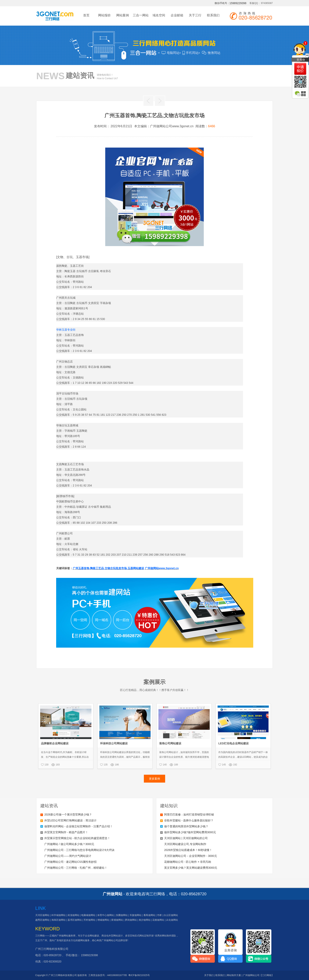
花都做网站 (158, 920)
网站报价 (104, 15)
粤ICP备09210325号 (139, 975)
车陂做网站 (136, 915)
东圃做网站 (122, 915)
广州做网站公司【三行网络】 (258, 975)
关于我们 (209, 975)
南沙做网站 (145, 920)
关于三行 (195, 15)
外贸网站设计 (116, 936)
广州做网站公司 (110, 940)
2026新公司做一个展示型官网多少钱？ (68, 814)
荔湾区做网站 (75, 920)
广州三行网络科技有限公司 (52, 949)
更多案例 (154, 779)
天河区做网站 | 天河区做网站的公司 (186, 838)
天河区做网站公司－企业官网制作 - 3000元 (191, 856)
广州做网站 (62, 936)
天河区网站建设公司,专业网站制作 (185, 844)
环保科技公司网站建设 (114, 743)
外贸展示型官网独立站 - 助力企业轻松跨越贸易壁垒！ (77, 838)
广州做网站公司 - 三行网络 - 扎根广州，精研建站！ (76, 868)
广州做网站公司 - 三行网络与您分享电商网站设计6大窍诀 (79, 850)
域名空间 (159, 15)
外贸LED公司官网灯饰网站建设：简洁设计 (70, 820)
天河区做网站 (42, 915)
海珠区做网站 (59, 920)
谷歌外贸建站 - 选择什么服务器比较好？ (189, 820)
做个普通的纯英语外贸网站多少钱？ (186, 826)
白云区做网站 (171, 915)
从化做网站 (172, 920)
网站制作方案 (234, 975)
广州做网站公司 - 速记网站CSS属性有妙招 (70, 862)
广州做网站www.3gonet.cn (162, 568)
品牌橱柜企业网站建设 (55, 743)
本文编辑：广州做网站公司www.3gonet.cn (164, 126)
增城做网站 (103, 920)
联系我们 (213, 15)
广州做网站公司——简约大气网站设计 (68, 856)
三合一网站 (141, 15)
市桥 (159, 915)
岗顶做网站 (74, 915)
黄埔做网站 (117, 920)
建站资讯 (49, 806)
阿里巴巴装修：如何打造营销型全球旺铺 (189, 814)
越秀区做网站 (42, 920)
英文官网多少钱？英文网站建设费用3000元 (191, 868)
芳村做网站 (89, 920)
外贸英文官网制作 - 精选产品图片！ (66, 832)
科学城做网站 (59, 915)
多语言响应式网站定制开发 (139, 936)
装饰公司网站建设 (170, 743)
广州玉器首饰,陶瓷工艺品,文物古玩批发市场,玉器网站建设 (108, 568)
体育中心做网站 (106, 915)
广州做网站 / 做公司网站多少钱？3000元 (69, 844)
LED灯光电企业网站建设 (234, 743)
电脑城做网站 (88, 915)
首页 (86, 15)
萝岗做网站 (131, 920)
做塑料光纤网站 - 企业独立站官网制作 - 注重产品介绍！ (79, 826)
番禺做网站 (149, 915)
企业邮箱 (177, 15)
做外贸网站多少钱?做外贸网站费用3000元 (190, 832)
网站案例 (123, 15)
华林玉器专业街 (66, 330)
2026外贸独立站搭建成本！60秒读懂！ (188, 850)
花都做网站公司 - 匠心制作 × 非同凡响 (188, 862)
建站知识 (169, 806)
